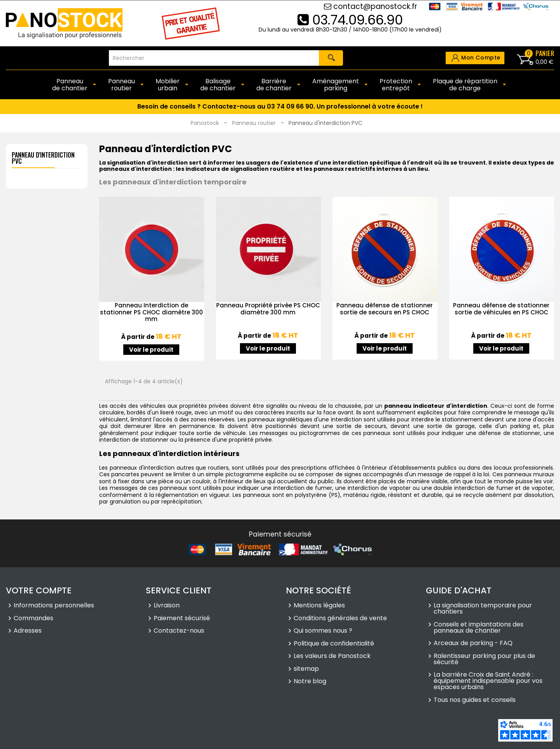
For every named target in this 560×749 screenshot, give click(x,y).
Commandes (33, 619)
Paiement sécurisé (182, 619)
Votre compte (39, 590)
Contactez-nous (179, 631)
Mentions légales (319, 606)
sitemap (306, 669)
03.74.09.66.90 (350, 20)
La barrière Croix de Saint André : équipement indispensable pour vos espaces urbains (488, 682)
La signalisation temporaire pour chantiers (483, 609)
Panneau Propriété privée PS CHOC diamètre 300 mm (268, 309)
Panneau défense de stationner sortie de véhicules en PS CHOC (501, 309)
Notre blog (310, 682)
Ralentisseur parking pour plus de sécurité (484, 660)
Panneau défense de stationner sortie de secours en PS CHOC (385, 309)
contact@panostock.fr (371, 6)
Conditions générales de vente (340, 619)
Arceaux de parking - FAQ (473, 644)
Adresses (28, 631)
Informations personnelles (54, 606)
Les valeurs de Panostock (332, 657)
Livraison (167, 606)
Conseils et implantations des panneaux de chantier (479, 628)
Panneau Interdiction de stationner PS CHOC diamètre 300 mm (151, 312)
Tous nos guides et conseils (475, 700)
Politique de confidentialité (334, 644)
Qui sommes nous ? (323, 631)
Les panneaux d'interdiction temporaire (173, 182)
